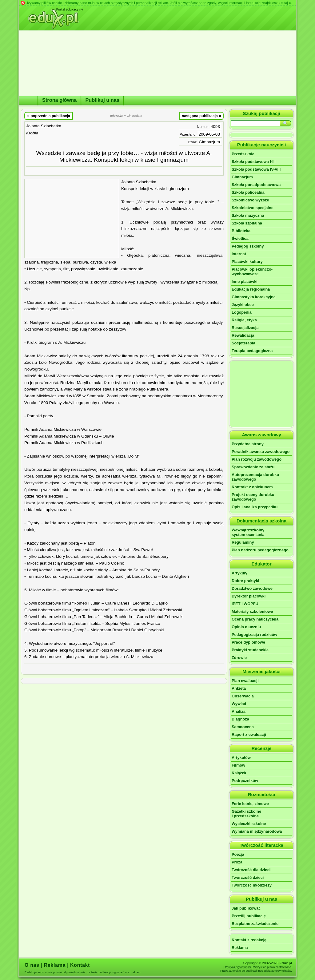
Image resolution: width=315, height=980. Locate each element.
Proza (237, 862)
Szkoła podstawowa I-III (254, 162)
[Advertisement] (72, 218)
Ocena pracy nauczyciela (255, 619)
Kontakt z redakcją (249, 940)
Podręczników (245, 781)
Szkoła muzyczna (248, 215)
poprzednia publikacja (49, 116)
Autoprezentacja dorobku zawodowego (255, 477)
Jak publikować (246, 908)
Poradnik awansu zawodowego (261, 452)
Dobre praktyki (245, 581)
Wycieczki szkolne (249, 824)
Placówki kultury (247, 262)
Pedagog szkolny (248, 246)
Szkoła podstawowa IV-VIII (256, 169)
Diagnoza (240, 719)
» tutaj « (285, 3)
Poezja (238, 854)
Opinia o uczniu (246, 627)
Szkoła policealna (248, 192)
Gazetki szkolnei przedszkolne (246, 814)
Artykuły (239, 573)
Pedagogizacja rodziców (254, 635)
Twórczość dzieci (248, 877)
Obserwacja (243, 696)
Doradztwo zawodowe (252, 588)
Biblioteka (241, 231)
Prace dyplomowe (248, 642)
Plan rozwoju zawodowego (257, 459)
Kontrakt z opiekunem (252, 487)
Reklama (240, 948)
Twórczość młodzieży (252, 885)
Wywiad (239, 704)
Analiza (239, 711)
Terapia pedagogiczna (252, 351)
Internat (239, 254)
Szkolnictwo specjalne (253, 208)
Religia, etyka (244, 320)
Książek (239, 773)
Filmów (238, 765)
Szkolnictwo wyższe (250, 200)
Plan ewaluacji (245, 681)
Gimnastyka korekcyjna (254, 297)
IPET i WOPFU (245, 604)
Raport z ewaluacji (249, 734)
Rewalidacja (243, 335)
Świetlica (240, 238)
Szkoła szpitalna (247, 223)
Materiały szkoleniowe (252, 611)
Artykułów (241, 758)
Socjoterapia (243, 343)
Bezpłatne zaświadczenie (255, 924)
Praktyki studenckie (250, 650)
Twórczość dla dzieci (251, 870)
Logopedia (242, 312)
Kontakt (80, 965)
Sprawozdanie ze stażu (253, 467)
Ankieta (239, 688)
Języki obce (243, 305)
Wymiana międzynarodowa (257, 831)
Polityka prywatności (238, 967)
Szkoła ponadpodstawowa (256, 185)
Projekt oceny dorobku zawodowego (253, 497)
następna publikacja (201, 116)
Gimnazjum (209, 142)
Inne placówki (245, 282)
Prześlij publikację (249, 916)
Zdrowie (239, 658)
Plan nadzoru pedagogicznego (260, 550)
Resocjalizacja (245, 328)
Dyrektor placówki (249, 596)
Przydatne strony (248, 444)
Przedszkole (243, 154)
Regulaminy (243, 542)
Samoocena (243, 727)
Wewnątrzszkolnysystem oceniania (248, 532)
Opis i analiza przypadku (255, 507)
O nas (32, 965)
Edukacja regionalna (251, 289)
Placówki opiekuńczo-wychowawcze (252, 272)
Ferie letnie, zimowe (250, 804)
